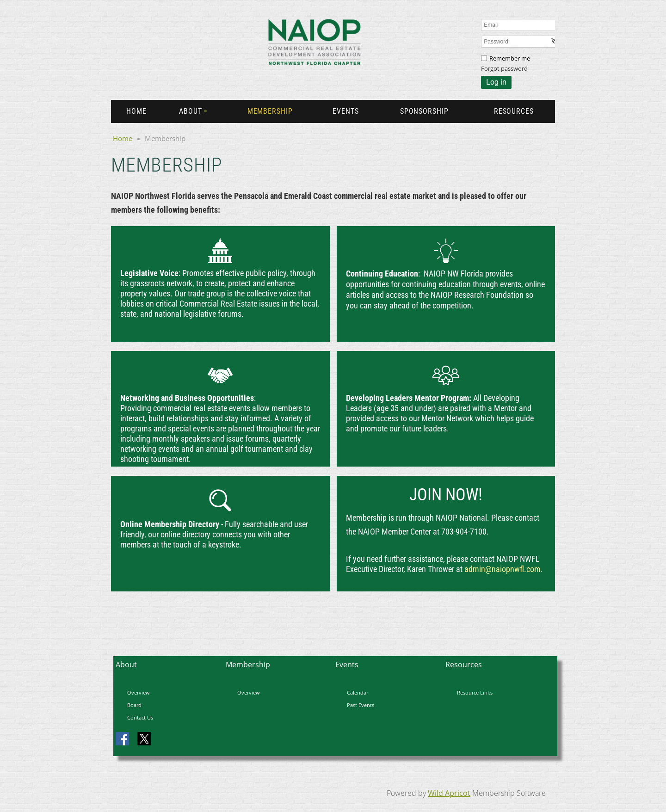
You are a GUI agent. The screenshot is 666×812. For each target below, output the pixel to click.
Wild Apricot (449, 793)
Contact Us (140, 717)
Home (123, 138)
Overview (139, 692)
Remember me (510, 58)
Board (134, 705)
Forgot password (504, 68)
